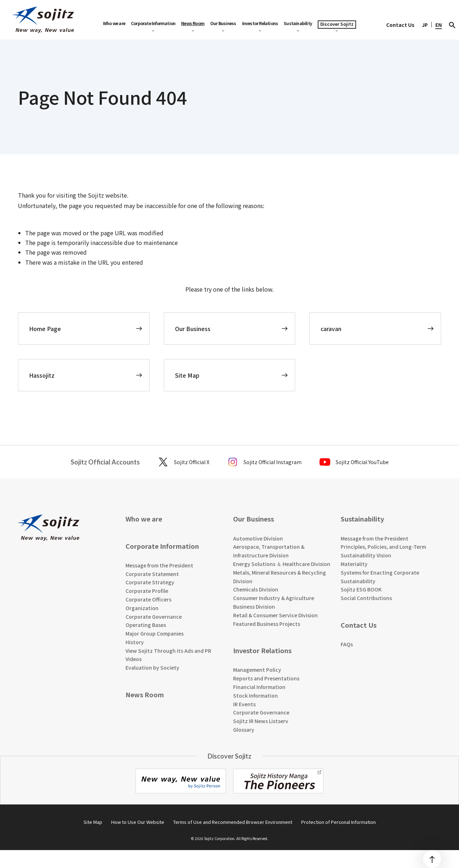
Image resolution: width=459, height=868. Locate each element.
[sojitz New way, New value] (43, 20)
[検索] (452, 25)
